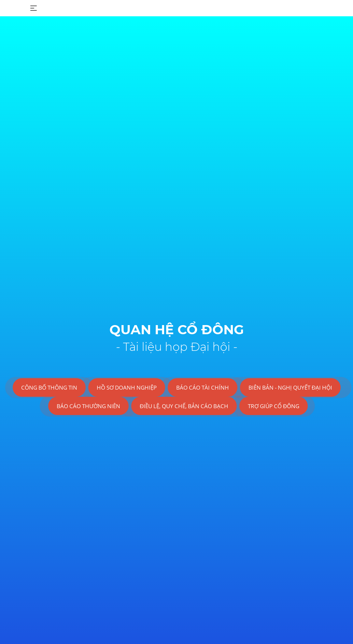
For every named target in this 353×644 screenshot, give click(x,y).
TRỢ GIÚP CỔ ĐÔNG (274, 406)
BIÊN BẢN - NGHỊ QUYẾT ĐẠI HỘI (290, 387)
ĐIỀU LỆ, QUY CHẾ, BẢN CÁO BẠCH (184, 406)
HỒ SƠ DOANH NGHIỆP (127, 387)
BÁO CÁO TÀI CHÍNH (203, 387)
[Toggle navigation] (34, 8)
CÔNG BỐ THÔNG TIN (49, 387)
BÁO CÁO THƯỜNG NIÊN (88, 406)
